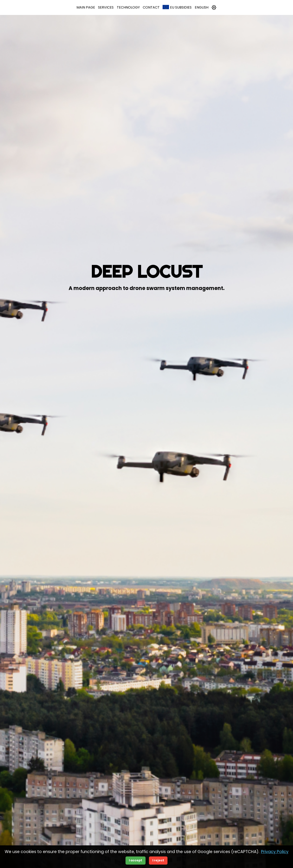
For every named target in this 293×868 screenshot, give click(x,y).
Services (106, 7)
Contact (151, 7)
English (202, 7)
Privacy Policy (275, 852)
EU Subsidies (177, 7)
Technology (128, 7)
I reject (158, 860)
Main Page (86, 7)
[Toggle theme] (214, 7)
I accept (136, 860)
